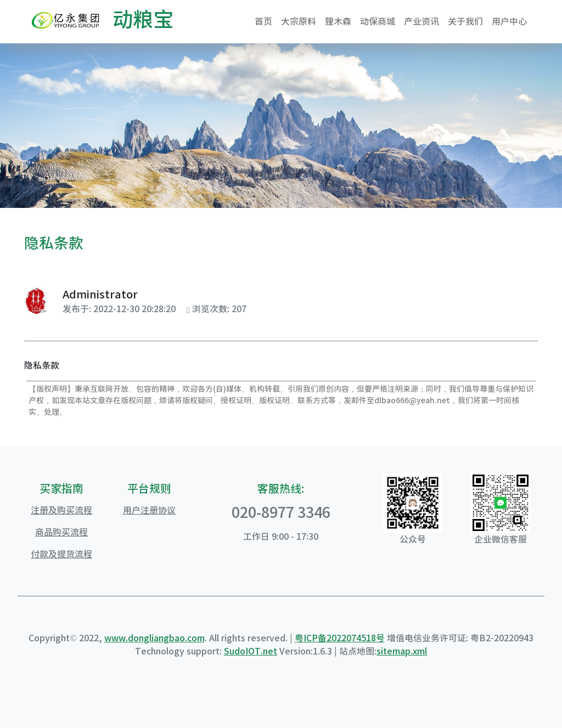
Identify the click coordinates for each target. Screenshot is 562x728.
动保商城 (378, 21)
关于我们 (465, 21)
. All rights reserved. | (250, 638)
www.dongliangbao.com (154, 638)
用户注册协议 (149, 510)
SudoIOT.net (251, 651)
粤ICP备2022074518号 (340, 638)
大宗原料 (299, 21)
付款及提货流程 (61, 554)
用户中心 (509, 21)
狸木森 (338, 21)
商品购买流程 (61, 532)
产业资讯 (421, 21)
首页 (263, 21)
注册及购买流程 (61, 510)
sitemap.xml (402, 651)
